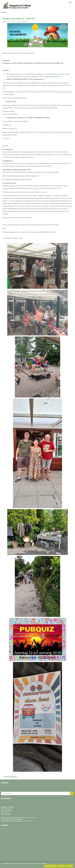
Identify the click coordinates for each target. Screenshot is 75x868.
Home (4, 12)
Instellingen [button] (61, 866)
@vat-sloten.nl (6, 814)
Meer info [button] (70, 866)
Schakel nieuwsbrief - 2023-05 (19, 18)
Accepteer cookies (50, 866)
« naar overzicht (10, 777)
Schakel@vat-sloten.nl (52, 77)
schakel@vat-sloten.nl (48, 232)
